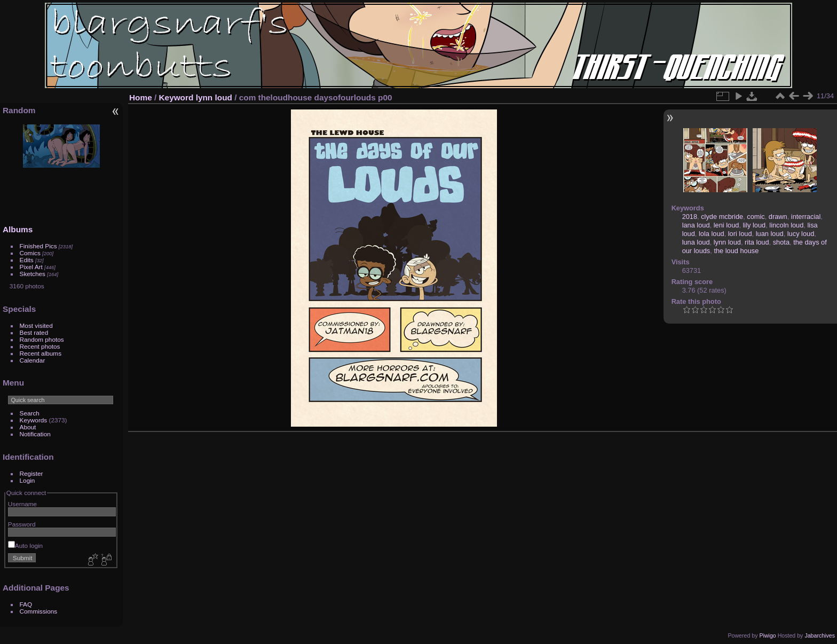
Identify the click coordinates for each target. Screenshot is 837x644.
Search (30, 413)
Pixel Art (31, 267)
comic (756, 217)
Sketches (33, 274)
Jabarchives (820, 635)
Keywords (34, 420)
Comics (30, 253)
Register (31, 473)
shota (781, 242)
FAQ (26, 604)
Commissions (39, 611)
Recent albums (41, 353)
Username (22, 504)
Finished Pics (38, 246)
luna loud (696, 242)
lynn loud (214, 97)
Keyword (176, 97)
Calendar (33, 360)
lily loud (755, 225)
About (28, 427)
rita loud (757, 242)
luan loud (770, 234)
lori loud (740, 234)
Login (27, 480)
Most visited (36, 325)
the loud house (736, 251)
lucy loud (801, 234)
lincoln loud (786, 225)
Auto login (25, 545)
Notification (35, 434)
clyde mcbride (722, 217)
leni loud (727, 225)
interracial (806, 217)
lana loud (696, 225)
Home (141, 97)
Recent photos (40, 346)
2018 (690, 217)
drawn (778, 217)
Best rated (34, 332)
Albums (18, 229)
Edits (27, 260)
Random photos (42, 339)
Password (22, 524)
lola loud (712, 234)
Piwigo (767, 635)
